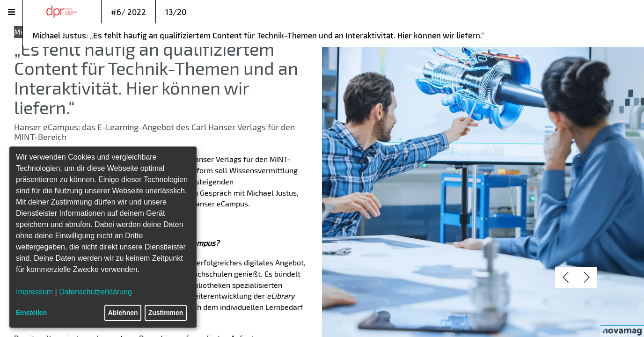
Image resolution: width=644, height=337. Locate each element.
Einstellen (31, 313)
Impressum (34, 292)
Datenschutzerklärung (95, 292)
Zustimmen (166, 313)
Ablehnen (123, 313)
